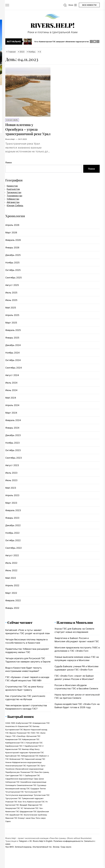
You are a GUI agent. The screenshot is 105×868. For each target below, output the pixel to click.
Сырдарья (35, 793)
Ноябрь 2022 (12, 537)
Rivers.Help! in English (43, 846)
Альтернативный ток (42, 851)
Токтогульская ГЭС (33, 796)
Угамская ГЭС (11, 806)
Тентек (43, 793)
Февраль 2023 (13, 515)
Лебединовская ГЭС (30, 760)
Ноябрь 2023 (12, 447)
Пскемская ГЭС (27, 777)
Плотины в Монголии (75, 627)
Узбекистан (13, 203)
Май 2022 (11, 582)
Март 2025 (11, 327)
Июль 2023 (11, 477)
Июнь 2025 (11, 305)
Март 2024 (11, 417)
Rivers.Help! (52, 25)
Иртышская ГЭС (33, 741)
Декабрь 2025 (13, 260)
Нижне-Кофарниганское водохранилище (23, 767)
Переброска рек (13, 777)
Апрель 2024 (12, 410)
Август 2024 (12, 380)
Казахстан (12, 190)
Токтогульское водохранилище (19, 800)
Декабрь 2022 (13, 530)
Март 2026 (11, 237)
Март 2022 (11, 597)
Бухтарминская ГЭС (14, 734)
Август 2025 (12, 290)
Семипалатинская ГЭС (27, 790)
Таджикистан (14, 197)
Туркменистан (14, 200)
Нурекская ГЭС (33, 770)
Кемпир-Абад (28, 754)
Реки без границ (42, 777)
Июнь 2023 (11, 485)
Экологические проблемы (35, 819)
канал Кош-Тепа (33, 823)
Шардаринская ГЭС (28, 816)
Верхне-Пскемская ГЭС (20, 737)
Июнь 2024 (11, 395)
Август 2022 (12, 560)
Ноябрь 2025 (12, 267)
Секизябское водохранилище (33, 787)
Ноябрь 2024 (12, 357)
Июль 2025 (11, 297)
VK (30, 846)
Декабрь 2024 (13, 350)
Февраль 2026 (13, 245)
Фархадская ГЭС (35, 810)
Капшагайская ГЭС (34, 747)
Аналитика (10, 731)
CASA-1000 (10, 728)
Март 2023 (11, 507)
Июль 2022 (11, 567)
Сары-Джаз (39, 783)
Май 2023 (11, 492)
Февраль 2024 (13, 425)
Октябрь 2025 (13, 275)
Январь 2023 (12, 522)
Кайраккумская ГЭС (31, 744)
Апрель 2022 (12, 590)
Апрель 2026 (12, 229)
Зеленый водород (23, 851)
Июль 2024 (11, 387)
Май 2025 (11, 312)
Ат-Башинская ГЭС (24, 731)
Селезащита (11, 790)
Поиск (9, 167)
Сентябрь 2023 (14, 462)
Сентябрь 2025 (14, 282)
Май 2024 (11, 402)
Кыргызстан (13, 194)
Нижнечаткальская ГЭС (16, 770)
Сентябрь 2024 (14, 372)
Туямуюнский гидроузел (33, 803)
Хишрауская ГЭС (13, 813)
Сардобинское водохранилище (19, 783)
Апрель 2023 (12, 500)
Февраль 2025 (13, 335)
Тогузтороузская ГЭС (15, 796)
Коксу (37, 754)
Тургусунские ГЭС (13, 803)
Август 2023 (12, 470)
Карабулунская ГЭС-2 (34, 751)
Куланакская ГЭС (36, 757)
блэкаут (22, 823)
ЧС (22, 813)
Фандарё (24, 810)
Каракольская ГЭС (13, 754)
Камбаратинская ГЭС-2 (15, 747)
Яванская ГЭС (11, 823)
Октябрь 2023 (13, 455)
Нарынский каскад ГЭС (35, 764)
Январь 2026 (12, 252)
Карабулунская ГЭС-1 (15, 751)
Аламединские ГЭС (41, 728)
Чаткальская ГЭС (31, 813)
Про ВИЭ (9, 851)
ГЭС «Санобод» (19, 741)
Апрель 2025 (12, 320)
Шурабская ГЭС (16, 819)
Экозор (56, 851)
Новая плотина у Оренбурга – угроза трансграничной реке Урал (26, 131)
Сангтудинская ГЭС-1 (15, 780)
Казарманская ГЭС (13, 744)
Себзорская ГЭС (12, 787)
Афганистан (13, 207)
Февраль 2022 (13, 605)
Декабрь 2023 (13, 440)
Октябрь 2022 (13, 545)
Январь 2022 (12, 612)
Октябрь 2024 (13, 365)
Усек (20, 806)
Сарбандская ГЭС (32, 780)
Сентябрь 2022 (14, 552)
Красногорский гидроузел (17, 757)
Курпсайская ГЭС (13, 760)
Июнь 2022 (11, 575)
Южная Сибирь (12, 120)
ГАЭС (33, 737)
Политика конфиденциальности (68, 846)
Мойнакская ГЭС (17, 764)
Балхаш (36, 731)
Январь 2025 (12, 342)
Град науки (66, 851)
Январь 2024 (12, 432)
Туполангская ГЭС (42, 800)
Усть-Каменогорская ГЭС (34, 806)
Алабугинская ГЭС (24, 728)
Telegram (23, 846)
